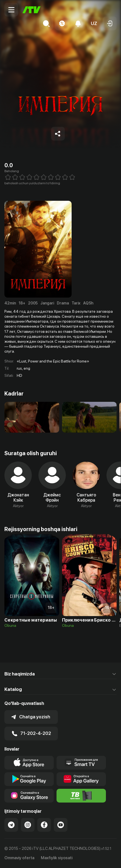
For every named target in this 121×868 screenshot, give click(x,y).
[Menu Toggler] (11, 10)
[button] (94, 23)
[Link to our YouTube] (61, 825)
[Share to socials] (58, 134)
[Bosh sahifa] (32, 10)
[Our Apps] (81, 763)
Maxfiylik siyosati (57, 858)
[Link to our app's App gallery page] (81, 779)
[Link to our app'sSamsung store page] (29, 796)
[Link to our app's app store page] (29, 763)
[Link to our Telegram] (11, 825)
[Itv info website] (81, 796)
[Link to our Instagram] (28, 825)
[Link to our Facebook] (44, 825)
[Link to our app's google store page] (29, 779)
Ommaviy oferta (19, 858)
